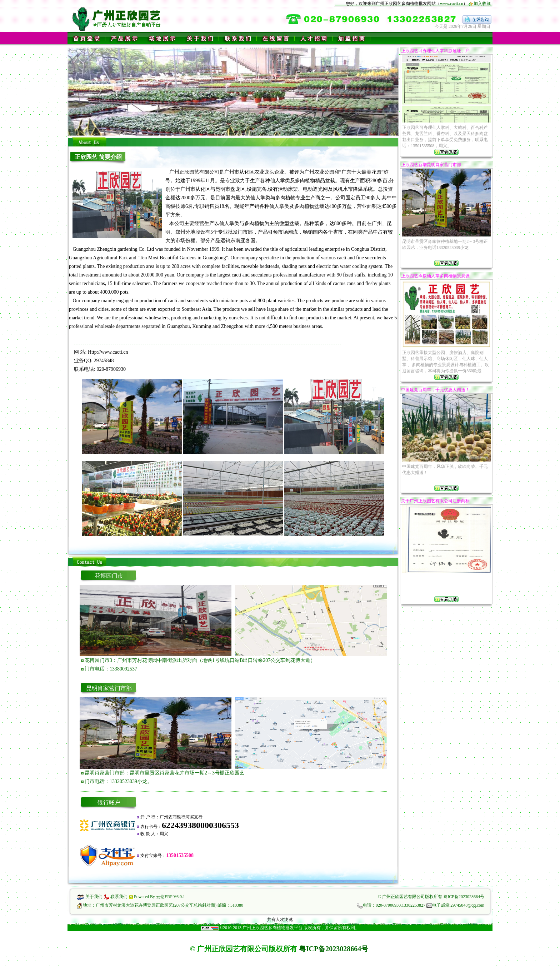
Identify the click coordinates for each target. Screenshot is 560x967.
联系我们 (119, 897)
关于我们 (94, 897)
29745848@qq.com (467, 905)
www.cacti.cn (452, 4)
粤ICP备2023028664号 (464, 897)
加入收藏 (482, 4)
